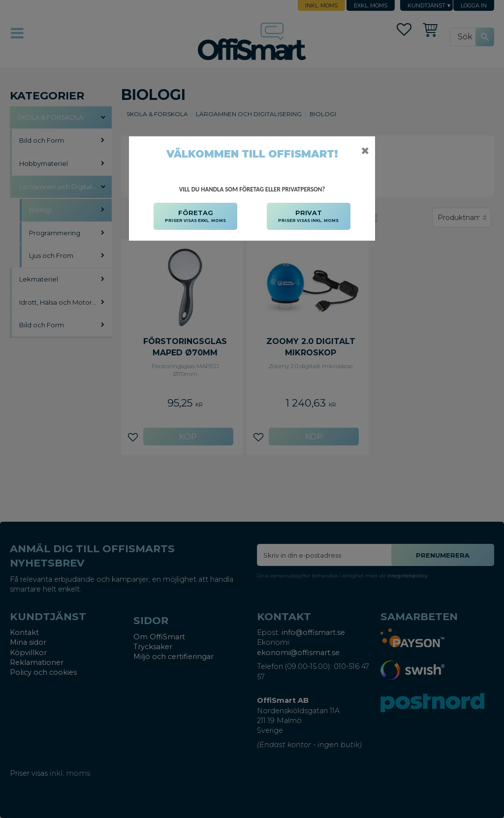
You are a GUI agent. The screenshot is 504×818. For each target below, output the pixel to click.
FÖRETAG (195, 217)
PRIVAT (308, 217)
